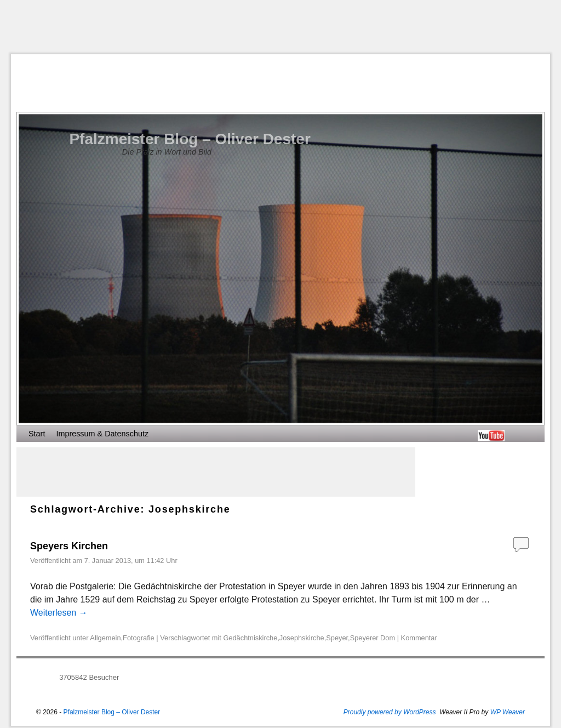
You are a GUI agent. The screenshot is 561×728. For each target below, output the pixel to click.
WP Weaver (508, 712)
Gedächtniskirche (250, 638)
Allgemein (105, 638)
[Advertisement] (280, 27)
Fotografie (139, 638)
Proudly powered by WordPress (390, 712)
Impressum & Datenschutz (102, 434)
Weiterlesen (59, 613)
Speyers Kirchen (69, 546)
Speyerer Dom (373, 638)
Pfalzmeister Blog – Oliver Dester (190, 139)
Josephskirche (302, 638)
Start (37, 434)
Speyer (337, 638)
